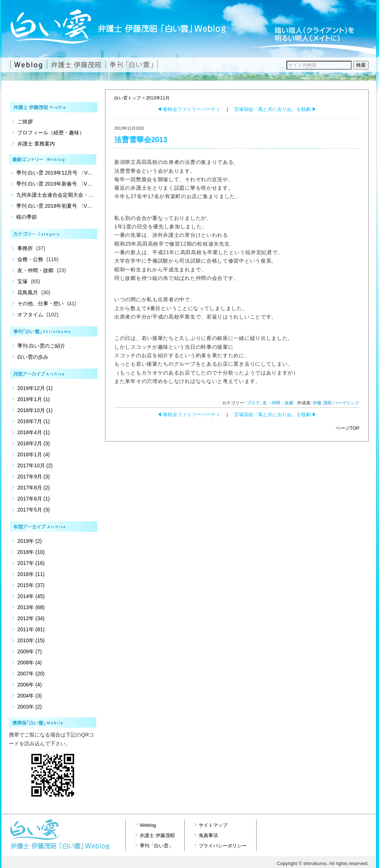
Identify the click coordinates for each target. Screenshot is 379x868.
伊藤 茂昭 (322, 403)
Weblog (148, 825)
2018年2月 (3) (34, 443)
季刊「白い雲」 (157, 846)
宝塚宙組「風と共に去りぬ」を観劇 (276, 109)
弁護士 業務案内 (36, 144)
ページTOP (348, 428)
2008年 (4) (29, 663)
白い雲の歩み (33, 357)
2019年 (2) (29, 541)
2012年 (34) (31, 618)
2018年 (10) (31, 552)
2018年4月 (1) (34, 432)
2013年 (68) (31, 607)
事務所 (25, 248)
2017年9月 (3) (34, 477)
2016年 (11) (31, 574)
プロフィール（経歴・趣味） (51, 133)
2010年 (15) (31, 640)
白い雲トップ (128, 98)
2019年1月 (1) (34, 399)
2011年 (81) (31, 629)
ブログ (253, 403)
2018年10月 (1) (35, 410)
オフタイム (30, 314)
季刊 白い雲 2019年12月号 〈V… (55, 173)
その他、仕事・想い (41, 303)
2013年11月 (158, 98)
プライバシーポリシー (223, 846)
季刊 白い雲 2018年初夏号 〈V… (54, 206)
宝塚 (22, 281)
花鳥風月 (28, 292)
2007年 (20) (31, 674)
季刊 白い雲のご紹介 (41, 346)
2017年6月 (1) (34, 499)
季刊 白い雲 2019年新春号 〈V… (54, 184)
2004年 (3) (29, 696)
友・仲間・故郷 (278, 403)
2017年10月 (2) (35, 465)
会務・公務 (30, 259)
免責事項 (208, 835)
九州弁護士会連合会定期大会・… (55, 195)
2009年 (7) (29, 651)
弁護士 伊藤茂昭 (157, 835)
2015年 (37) (31, 585)
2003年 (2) (29, 707)
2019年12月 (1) (35, 388)
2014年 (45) (31, 596)
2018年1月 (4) (34, 454)
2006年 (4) (29, 685)
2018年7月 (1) (34, 421)
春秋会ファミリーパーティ (189, 109)
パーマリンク (346, 403)
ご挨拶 (25, 122)
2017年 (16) (31, 563)
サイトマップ (213, 825)
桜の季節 (27, 217)
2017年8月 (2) (34, 488)
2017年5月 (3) (34, 510)
